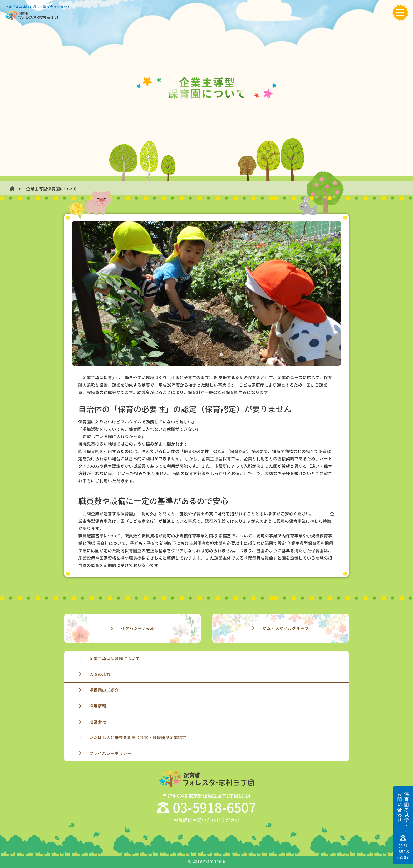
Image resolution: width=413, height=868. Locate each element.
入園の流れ (100, 674)
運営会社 (98, 722)
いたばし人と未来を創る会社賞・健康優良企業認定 (138, 738)
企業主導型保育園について (115, 659)
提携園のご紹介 (104, 690)
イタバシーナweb (138, 628)
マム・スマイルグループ (286, 628)
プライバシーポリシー (110, 753)
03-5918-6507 (214, 808)
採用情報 (98, 706)
